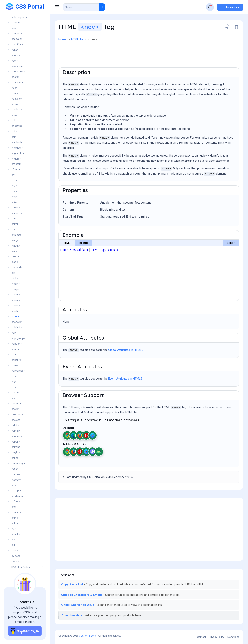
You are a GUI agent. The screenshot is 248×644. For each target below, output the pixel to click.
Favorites (230, 7)
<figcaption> (19, 153)
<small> (16, 431)
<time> (15, 518)
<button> (17, 33)
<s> (14, 398)
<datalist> (17, 82)
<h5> (14, 197)
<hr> (14, 218)
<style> (16, 453)
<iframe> (17, 235)
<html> (15, 224)
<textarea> (17, 496)
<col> (15, 61)
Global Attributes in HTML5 (126, 350)
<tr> (14, 529)
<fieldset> (17, 148)
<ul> (14, 545)
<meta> (16, 305)
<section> (17, 414)
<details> (17, 99)
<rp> (14, 382)
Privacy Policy (217, 637)
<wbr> (15, 561)
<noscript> (18, 322)
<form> (16, 170)
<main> (16, 284)
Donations (233, 637)
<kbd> (15, 257)
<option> (17, 344)
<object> (17, 327)
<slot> (15, 425)
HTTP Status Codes (19, 567)
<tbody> (16, 480)
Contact (201, 637)
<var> (15, 550)
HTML (66, 243)
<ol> (14, 333)
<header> (17, 213)
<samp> (16, 403)
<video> (16, 556)
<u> (14, 540)
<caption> (17, 44)
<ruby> (15, 393)
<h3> (14, 186)
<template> (18, 491)
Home (62, 39)
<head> (16, 208)
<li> (13, 273)
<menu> (16, 300)
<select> (16, 420)
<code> (16, 55)
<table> (16, 474)
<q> (14, 376)
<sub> (15, 458)
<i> (13, 229)
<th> (14, 507)
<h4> (14, 191)
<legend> (17, 267)
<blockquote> (19, 17)
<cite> (15, 50)
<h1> (14, 175)
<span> (16, 442)
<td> (14, 485)
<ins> (15, 251)
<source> (17, 436)
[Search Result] (81, 7)
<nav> (15, 316)
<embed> (17, 142)
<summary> (18, 463)
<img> (15, 240)
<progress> (18, 371)
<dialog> (17, 110)
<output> (17, 349)
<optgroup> (18, 338)
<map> (15, 289)
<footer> (16, 164)
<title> (15, 523)
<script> (16, 409)
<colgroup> (18, 66)
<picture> (17, 360)
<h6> (14, 202)
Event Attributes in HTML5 (125, 379)
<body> (16, 22)
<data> (15, 77)
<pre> (15, 365)
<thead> (16, 512)
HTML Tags (79, 39)
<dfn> (15, 104)
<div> (15, 115)
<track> (16, 534)
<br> (14, 28)
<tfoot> (16, 501)
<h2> (14, 180)
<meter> (16, 311)
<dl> (14, 120)
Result (83, 243)
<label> (16, 262)
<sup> (15, 469)
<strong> (17, 447)
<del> (15, 93)
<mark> (16, 295)
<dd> (14, 88)
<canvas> (17, 39)
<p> (14, 355)
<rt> (14, 387)
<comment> (18, 72)
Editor (231, 243)
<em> (15, 137)
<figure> (16, 159)
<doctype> (18, 126)
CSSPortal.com (88, 636)
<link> (15, 278)
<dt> (14, 131)
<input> (16, 246)
